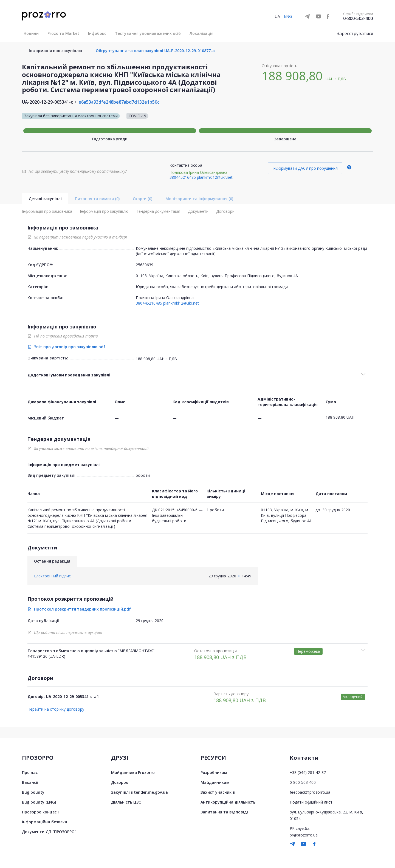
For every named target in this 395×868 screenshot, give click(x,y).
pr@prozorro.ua (304, 835)
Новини (31, 33)
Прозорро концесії (40, 812)
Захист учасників (218, 792)
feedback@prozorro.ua (310, 792)
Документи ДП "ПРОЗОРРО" (49, 832)
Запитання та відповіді (224, 812)
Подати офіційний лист (311, 802)
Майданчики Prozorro (133, 772)
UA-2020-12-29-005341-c (47, 102)
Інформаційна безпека (45, 822)
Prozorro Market (63, 33)
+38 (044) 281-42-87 (308, 772)
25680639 (145, 265)
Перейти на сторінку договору (56, 709)
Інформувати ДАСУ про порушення (305, 168)
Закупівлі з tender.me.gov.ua (139, 792)
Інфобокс (97, 33)
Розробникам (214, 772)
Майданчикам (215, 782)
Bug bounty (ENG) (39, 802)
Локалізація (201, 33)
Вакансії (30, 782)
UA (277, 16)
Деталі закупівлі (45, 199)
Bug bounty (33, 792)
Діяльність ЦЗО (126, 802)
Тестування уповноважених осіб (148, 33)
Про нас (30, 772)
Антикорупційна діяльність (228, 802)
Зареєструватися (355, 33)
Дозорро (120, 782)
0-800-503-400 (358, 18)
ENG (288, 16)
